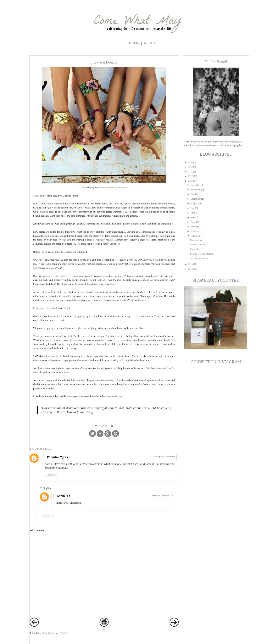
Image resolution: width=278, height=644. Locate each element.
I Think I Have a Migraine (202, 254)
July (193, 208)
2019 (190, 167)
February (195, 231)
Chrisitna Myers (58, 457)
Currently (195, 249)
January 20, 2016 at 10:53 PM (165, 457)
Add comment (37, 530)
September (196, 199)
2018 (190, 172)
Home (134, 43)
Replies (47, 488)
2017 (190, 176)
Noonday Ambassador (118, 188)
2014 (190, 269)
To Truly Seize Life (199, 258)
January (194, 236)
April (193, 222)
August (194, 203)
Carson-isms (196, 240)
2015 (190, 264)
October (195, 194)
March (194, 227)
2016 (190, 181)
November (196, 190)
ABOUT (150, 43)
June (193, 213)
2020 (190, 162)
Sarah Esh (64, 496)
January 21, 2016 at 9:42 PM (163, 496)
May (193, 217)
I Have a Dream (197, 245)
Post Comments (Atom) (55, 633)
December (195, 185)
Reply (52, 475)
